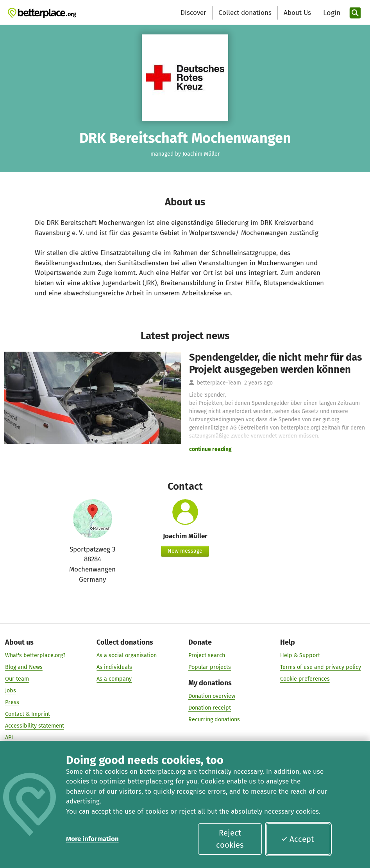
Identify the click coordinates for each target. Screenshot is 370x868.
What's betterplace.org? (35, 655)
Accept (297, 839)
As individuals (114, 667)
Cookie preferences (305, 679)
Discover (193, 13)
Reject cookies (230, 839)
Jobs (11, 691)
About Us (297, 13)
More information (92, 839)
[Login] (331, 13)
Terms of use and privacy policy (321, 667)
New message (185, 551)
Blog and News (24, 667)
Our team (17, 679)
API (9, 738)
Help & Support (300, 655)
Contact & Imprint (28, 714)
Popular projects (210, 667)
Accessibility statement (35, 726)
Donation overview (212, 696)
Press (12, 703)
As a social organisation (127, 655)
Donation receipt (210, 708)
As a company (114, 679)
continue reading (210, 449)
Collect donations (245, 13)
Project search (207, 655)
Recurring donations (214, 720)
